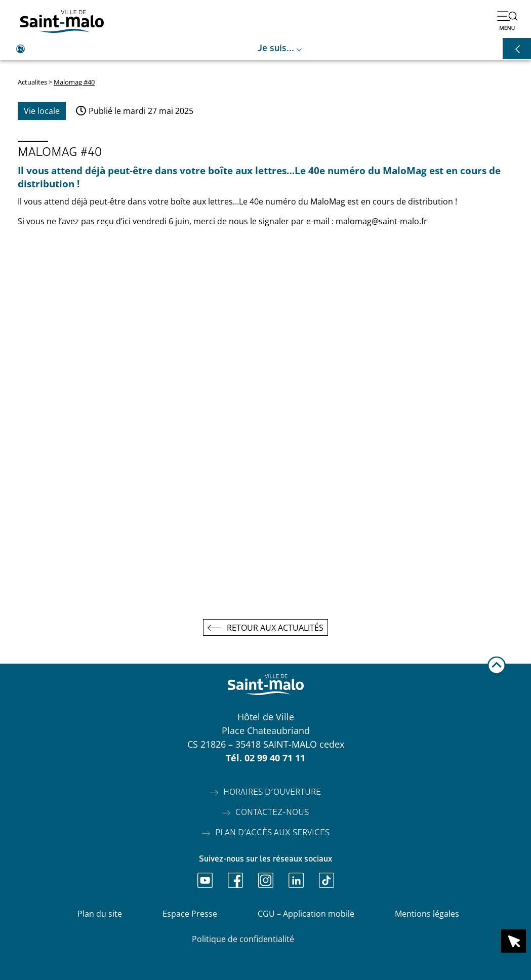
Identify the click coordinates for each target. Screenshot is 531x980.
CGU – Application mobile (306, 914)
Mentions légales (427, 914)
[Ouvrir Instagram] (266, 880)
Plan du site (100, 914)
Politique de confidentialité (243, 939)
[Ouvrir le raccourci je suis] (265, 49)
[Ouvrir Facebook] (235, 880)
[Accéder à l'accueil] (62, 22)
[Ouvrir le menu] (507, 20)
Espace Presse (190, 914)
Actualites (32, 82)
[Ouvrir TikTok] (326, 880)
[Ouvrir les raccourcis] (517, 49)
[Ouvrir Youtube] (205, 880)
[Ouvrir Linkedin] (296, 880)
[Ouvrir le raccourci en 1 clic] (514, 941)
